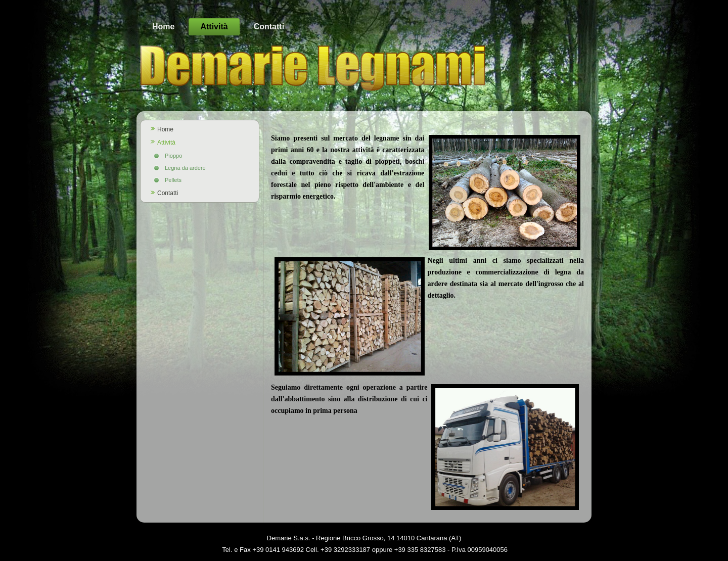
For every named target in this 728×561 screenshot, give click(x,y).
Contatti (269, 27)
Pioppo (173, 156)
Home (163, 27)
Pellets (173, 180)
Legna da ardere (185, 168)
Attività (214, 27)
